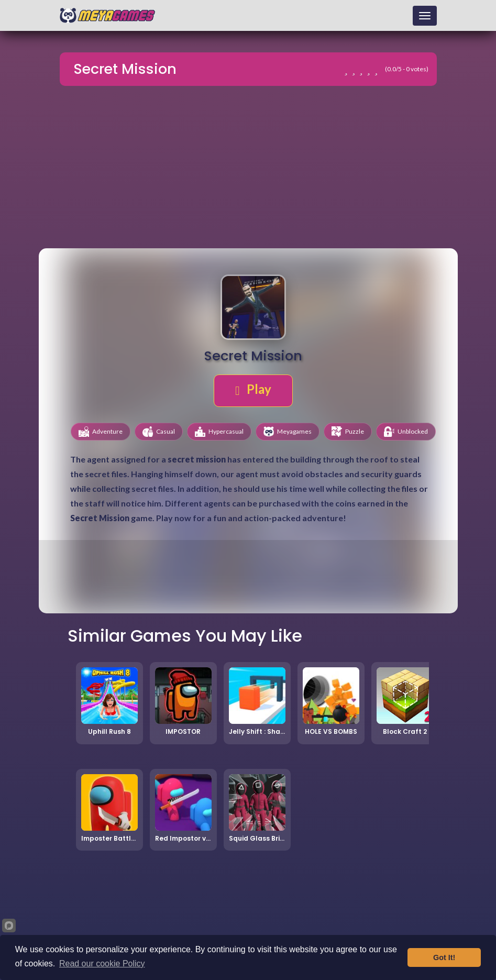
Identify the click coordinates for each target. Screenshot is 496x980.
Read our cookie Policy (102, 964)
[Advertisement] (248, 169)
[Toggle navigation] (425, 16)
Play (253, 389)
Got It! (444, 957)
